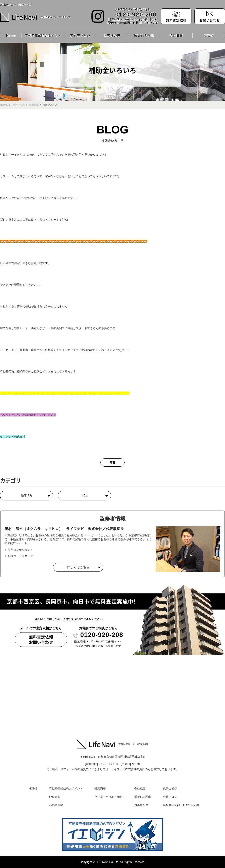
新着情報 (34, 105)
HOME (4, 105)
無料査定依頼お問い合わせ (41, 640)
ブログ (209, 35)
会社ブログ (19, 105)
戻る (112, 462)
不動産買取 (56, 805)
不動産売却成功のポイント (66, 788)
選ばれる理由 (144, 35)
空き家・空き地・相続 (108, 797)
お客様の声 (112, 35)
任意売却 (100, 788)
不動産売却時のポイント (43, 35)
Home (11, 35)
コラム (84, 495)
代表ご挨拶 (170, 788)
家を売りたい (80, 35)
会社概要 (176, 35)
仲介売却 (55, 797)
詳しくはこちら (78, 567)
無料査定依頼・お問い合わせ (181, 805)
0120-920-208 (136, 14)
